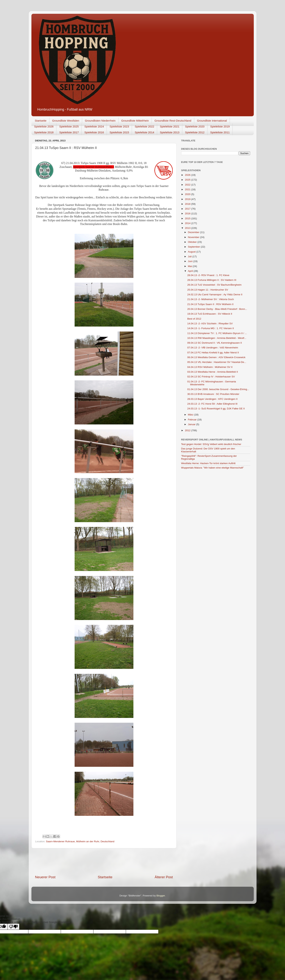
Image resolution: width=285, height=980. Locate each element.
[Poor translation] (13, 927)
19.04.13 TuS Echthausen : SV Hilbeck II (210, 314)
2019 (188, 199)
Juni (191, 261)
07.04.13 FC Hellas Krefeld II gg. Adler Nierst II (213, 353)
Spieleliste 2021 (170, 126)
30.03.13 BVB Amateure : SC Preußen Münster (213, 394)
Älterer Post (164, 877)
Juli (190, 256)
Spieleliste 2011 (220, 132)
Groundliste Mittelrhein (135, 121)
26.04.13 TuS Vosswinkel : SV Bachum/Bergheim (214, 285)
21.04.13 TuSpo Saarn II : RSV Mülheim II (210, 304)
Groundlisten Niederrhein (100, 121)
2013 (188, 228)
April (191, 271)
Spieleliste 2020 (195, 126)
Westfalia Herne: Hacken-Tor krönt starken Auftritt (208, 463)
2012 (188, 430)
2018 (188, 204)
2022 (188, 185)
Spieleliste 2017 (69, 132)
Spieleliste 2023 (119, 126)
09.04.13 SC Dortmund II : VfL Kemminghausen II (215, 343)
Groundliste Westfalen (66, 121)
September (194, 247)
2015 (188, 218)
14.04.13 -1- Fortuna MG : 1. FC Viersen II (210, 328)
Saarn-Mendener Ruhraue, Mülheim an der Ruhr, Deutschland (80, 841)
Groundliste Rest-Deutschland (173, 121)
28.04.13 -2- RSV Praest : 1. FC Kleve (208, 275)
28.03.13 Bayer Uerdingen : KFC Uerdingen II (212, 399)
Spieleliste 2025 (69, 126)
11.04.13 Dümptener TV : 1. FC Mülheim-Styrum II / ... (217, 333)
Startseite (41, 121)
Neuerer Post (45, 877)
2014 (188, 223)
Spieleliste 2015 (119, 132)
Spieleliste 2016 (94, 132)
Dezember (194, 232)
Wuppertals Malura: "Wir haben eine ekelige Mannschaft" (213, 468)
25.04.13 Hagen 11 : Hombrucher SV (208, 290)
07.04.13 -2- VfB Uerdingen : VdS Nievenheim (213, 348)
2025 (188, 180)
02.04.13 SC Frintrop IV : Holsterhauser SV (211, 377)
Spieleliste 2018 (44, 132)
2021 (188, 189)
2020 (188, 194)
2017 (188, 209)
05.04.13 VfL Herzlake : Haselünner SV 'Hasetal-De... (217, 362)
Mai (190, 266)
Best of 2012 (194, 319)
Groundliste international (212, 121)
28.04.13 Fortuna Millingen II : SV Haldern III (212, 280)
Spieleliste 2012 (195, 132)
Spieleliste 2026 (44, 126)
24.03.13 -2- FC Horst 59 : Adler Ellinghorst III (212, 404)
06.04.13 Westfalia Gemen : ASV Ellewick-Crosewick (216, 357)
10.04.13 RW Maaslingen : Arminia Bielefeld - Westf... (217, 338)
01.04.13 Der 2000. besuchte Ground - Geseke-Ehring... (218, 389)
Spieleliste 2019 (220, 126)
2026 (188, 175)
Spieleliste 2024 (94, 126)
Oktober (193, 242)
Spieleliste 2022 (144, 126)
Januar (192, 424)
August (192, 252)
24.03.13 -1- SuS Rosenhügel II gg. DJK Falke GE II (216, 409)
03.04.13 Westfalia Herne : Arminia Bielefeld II (213, 372)
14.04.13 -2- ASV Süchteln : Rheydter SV (210, 324)
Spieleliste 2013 (170, 132)
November (194, 237)
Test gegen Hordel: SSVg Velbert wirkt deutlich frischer (211, 444)
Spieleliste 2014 (144, 132)
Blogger (161, 896)
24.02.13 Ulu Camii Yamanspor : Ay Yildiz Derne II (215, 294)
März (191, 415)
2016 (188, 214)
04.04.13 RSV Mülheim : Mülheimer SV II (210, 367)
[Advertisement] (104, 862)
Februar (193, 420)
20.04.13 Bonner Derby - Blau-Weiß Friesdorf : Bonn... (217, 309)
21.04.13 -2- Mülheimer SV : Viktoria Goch (210, 299)
